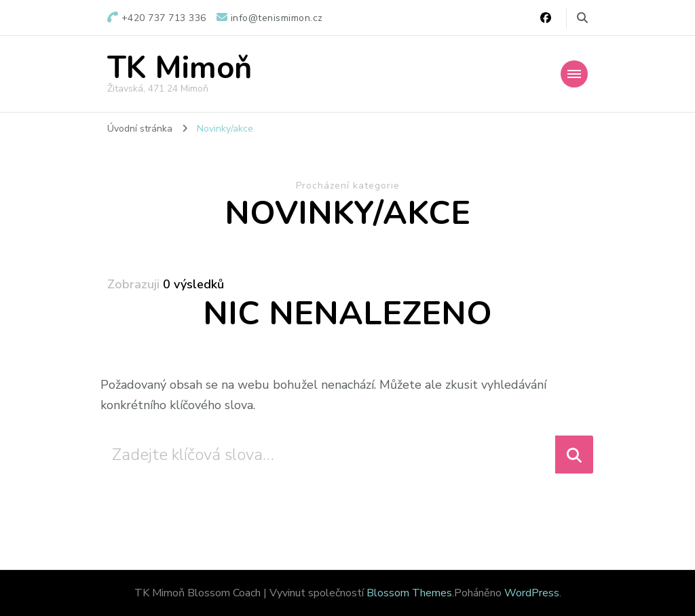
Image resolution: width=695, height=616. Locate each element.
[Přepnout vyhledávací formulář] (582, 18)
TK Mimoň (180, 68)
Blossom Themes (409, 593)
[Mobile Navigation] (574, 74)
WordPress (532, 593)
